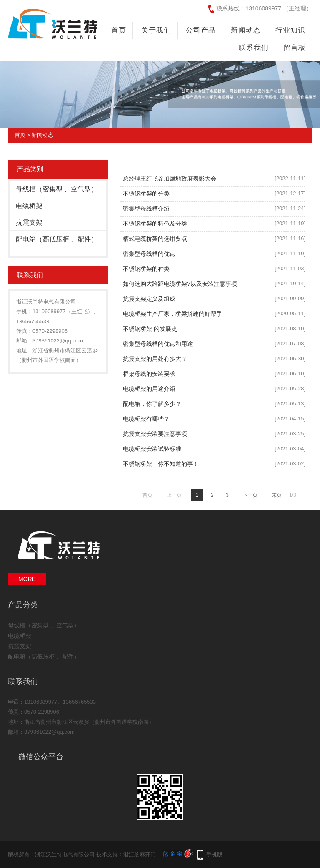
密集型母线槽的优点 (149, 254)
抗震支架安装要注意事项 (155, 434)
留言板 (295, 48)
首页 (119, 30)
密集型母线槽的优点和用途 (158, 344)
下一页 (250, 495)
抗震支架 (29, 223)
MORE (27, 579)
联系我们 (254, 48)
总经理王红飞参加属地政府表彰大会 (170, 179)
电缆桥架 (29, 206)
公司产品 (201, 30)
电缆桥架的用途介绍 (149, 389)
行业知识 (290, 30)
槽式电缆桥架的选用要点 (155, 239)
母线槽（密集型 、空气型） (57, 189)
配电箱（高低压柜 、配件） (57, 239)
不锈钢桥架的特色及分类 (155, 224)
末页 (277, 495)
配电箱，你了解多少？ (152, 404)
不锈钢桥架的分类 (146, 194)
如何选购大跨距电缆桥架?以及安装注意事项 (180, 284)
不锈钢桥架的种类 (146, 269)
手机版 (214, 854)
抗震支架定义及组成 (149, 299)
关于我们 (156, 30)
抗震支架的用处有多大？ (155, 359)
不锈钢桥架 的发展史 (150, 329)
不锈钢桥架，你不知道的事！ (161, 464)
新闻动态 (246, 30)
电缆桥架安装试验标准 (152, 449)
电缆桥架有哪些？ (146, 419)
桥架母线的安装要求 (149, 374)
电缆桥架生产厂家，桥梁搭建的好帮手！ (175, 314)
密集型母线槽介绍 (146, 209)
